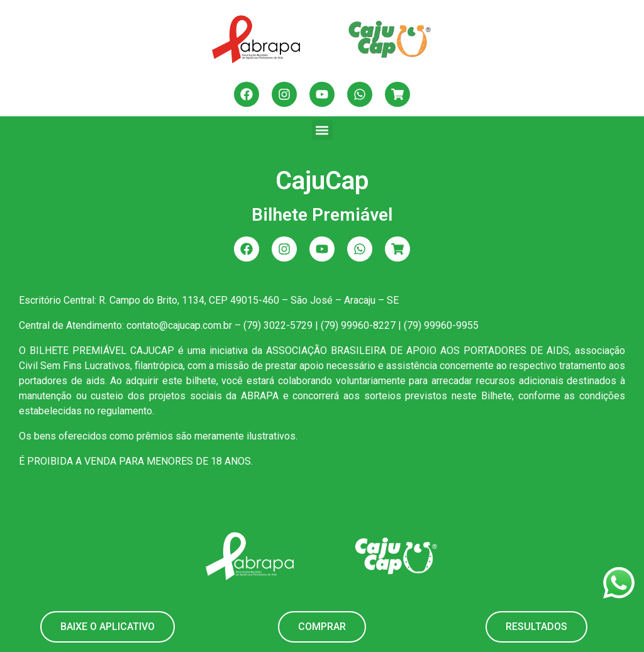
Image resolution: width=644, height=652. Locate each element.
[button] (322, 130)
